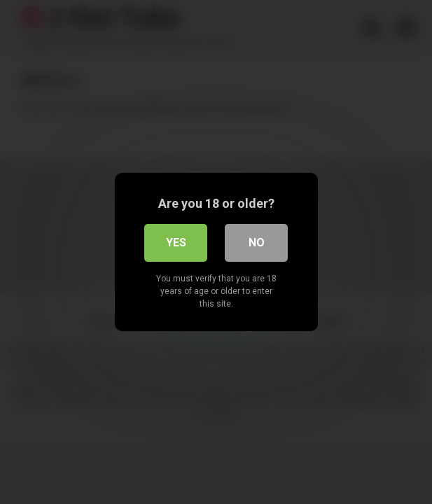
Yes (176, 243)
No (257, 243)
